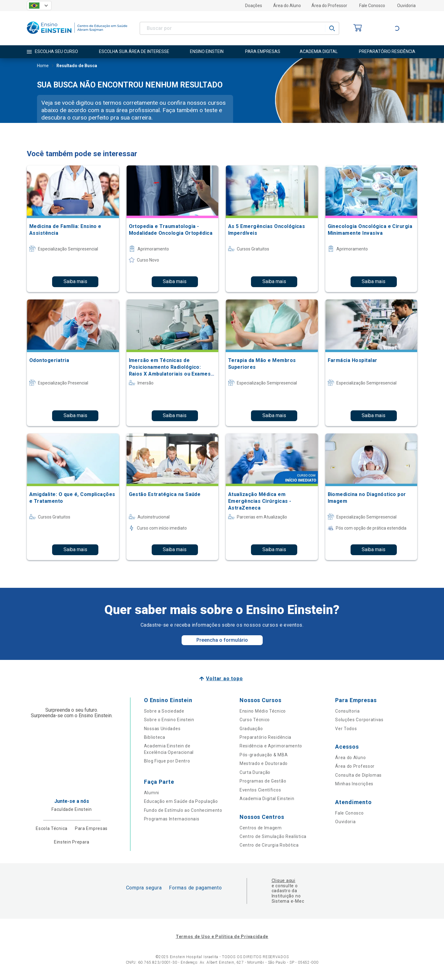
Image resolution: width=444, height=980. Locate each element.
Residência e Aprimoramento (271, 746)
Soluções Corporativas (359, 720)
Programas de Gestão (263, 781)
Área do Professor (329, 6)
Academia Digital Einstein (267, 799)
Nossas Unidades (162, 729)
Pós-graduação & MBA (264, 755)
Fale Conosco (372, 6)
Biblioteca (155, 737)
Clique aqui (284, 880)
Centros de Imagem (261, 828)
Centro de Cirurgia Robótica (269, 845)
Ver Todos (346, 729)
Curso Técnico (255, 720)
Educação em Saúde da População (181, 801)
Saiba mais (75, 281)
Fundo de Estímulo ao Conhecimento (183, 810)
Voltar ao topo (224, 679)
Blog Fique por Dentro (167, 761)
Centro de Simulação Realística (273, 836)
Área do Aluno (287, 6)
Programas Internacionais (172, 819)
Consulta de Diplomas (358, 775)
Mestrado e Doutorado (264, 763)
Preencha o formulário (222, 640)
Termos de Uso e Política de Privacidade (222, 937)
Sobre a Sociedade (164, 711)
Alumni (152, 793)
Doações (254, 6)
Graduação (251, 729)
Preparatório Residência (265, 737)
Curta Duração (255, 772)
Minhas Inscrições (354, 784)
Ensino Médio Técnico (263, 711)
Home (43, 66)
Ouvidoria (406, 6)
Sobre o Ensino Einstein (169, 720)
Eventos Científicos (260, 790)
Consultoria (347, 711)
